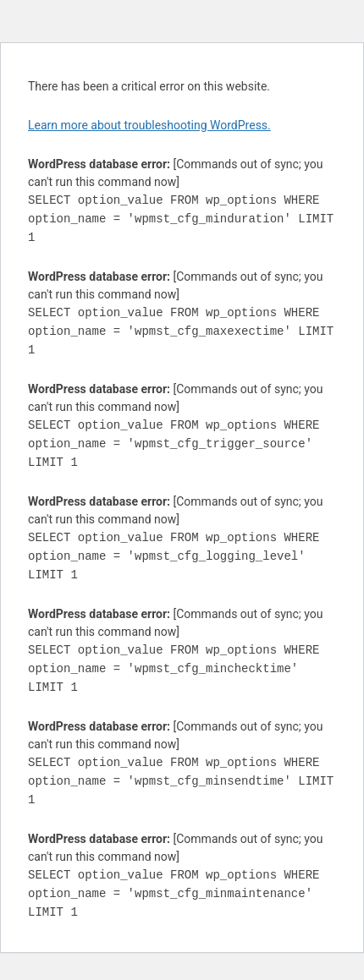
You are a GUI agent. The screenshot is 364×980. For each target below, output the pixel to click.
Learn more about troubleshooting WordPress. (149, 125)
